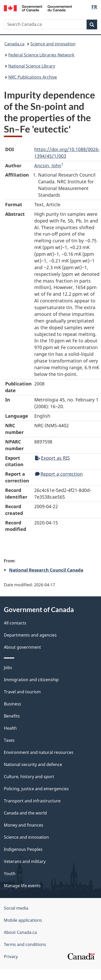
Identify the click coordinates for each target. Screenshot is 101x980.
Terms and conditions (25, 944)
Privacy (11, 957)
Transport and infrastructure (32, 801)
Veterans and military (25, 861)
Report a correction (59, 474)
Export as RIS (52, 458)
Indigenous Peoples (23, 849)
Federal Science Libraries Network (41, 55)
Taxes (9, 740)
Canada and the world (25, 813)
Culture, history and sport (29, 777)
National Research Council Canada (46, 570)
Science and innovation (53, 44)
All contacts (15, 623)
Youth (10, 874)
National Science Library (32, 66)
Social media (16, 908)
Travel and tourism (22, 692)
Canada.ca (14, 44)
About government (22, 647)
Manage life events (22, 886)
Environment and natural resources (39, 752)
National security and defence (33, 764)
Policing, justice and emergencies (36, 789)
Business (12, 704)
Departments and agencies (30, 635)
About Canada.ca (20, 932)
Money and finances (24, 825)
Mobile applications (23, 920)
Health (10, 728)
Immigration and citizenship (31, 680)
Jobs (8, 668)
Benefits (12, 716)
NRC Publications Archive (33, 77)
